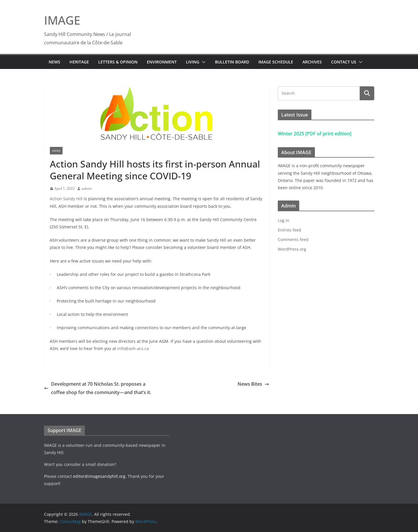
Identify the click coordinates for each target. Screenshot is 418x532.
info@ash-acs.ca (133, 348)
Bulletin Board (232, 62)
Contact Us (344, 62)
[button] (202, 62)
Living (193, 62)
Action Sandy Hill (66, 199)
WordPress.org (292, 249)
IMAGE (62, 20)
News (54, 62)
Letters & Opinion (118, 62)
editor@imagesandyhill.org (99, 476)
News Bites (253, 384)
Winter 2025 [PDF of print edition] (315, 134)
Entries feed (290, 230)
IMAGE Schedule (276, 62)
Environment (162, 62)
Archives (312, 62)
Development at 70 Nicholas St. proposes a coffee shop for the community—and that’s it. (98, 388)
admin (87, 188)
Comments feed (293, 239)
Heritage (79, 62)
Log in (284, 220)
